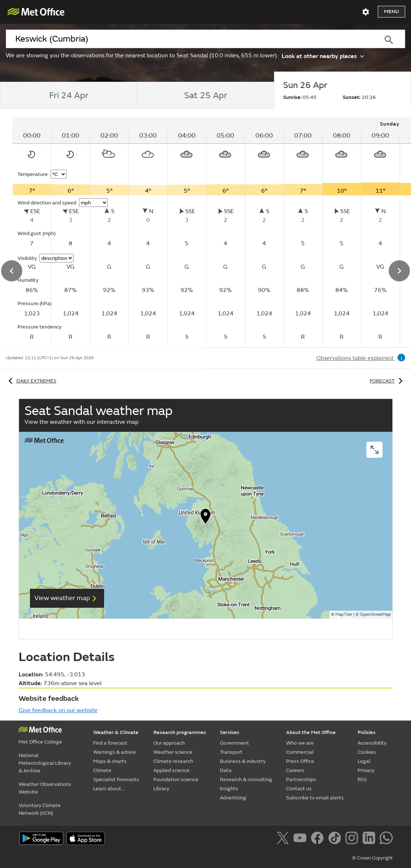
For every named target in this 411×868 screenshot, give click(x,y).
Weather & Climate (116, 732)
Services (230, 732)
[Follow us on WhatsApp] (386, 839)
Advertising (233, 798)
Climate (102, 770)
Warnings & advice (115, 752)
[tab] (68, 95)
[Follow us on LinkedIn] (370, 839)
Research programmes (180, 732)
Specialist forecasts (116, 779)
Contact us (299, 789)
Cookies (367, 752)
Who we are (300, 743)
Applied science (172, 770)
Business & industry (243, 761)
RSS (362, 779)
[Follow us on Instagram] (353, 839)
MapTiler (344, 614)
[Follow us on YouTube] (301, 839)
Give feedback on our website (58, 710)
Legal (364, 761)
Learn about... (109, 789)
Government (235, 743)
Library (161, 789)
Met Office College (40, 742)
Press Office (300, 761)
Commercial (300, 752)
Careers (295, 770)
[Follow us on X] (284, 839)
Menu (391, 11)
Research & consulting (246, 779)
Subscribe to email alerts (315, 798)
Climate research (173, 761)
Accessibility (372, 743)
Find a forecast (110, 743)
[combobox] (189, 39)
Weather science (173, 752)
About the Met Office (311, 732)
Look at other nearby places (323, 56)
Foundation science (176, 779)
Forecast (387, 381)
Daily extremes (31, 381)
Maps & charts (110, 761)
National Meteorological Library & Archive (45, 763)
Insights (229, 789)
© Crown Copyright (372, 858)
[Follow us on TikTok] (336, 839)
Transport (231, 752)
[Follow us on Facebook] (319, 839)
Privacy (366, 770)
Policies (367, 732)
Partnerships (301, 779)
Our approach (169, 743)
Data (226, 770)
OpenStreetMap (375, 614)
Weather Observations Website (45, 788)
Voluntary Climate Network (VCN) (40, 809)
